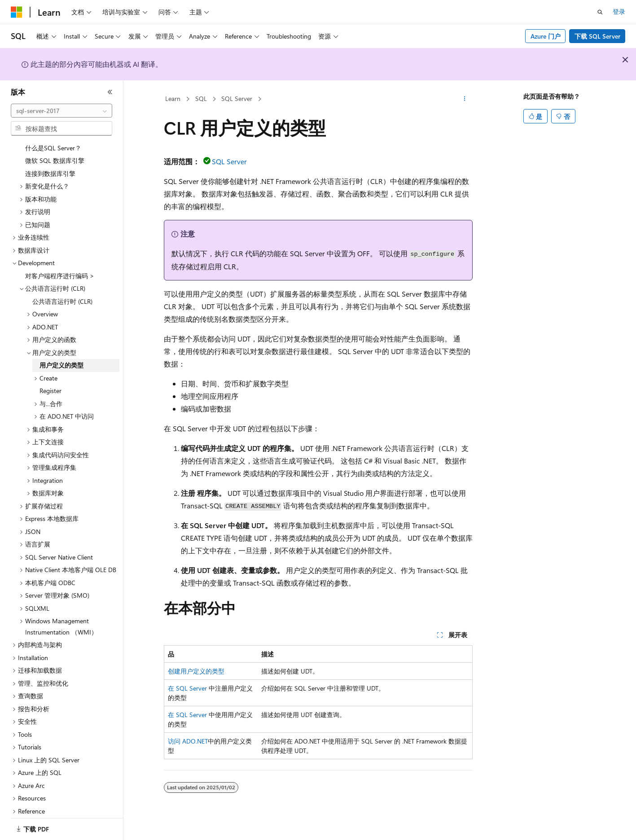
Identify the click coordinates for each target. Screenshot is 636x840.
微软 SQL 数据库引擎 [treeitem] (55, 149)
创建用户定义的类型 (196, 671)
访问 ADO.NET (188, 741)
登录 (619, 11)
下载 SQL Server (597, 36)
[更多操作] (464, 99)
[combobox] (61, 111)
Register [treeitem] (50, 379)
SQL (201, 98)
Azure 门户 (546, 36)
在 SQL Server (187, 688)
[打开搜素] (600, 12)
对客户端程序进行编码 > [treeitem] (60, 265)
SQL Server (237, 98)
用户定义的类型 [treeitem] (61, 354)
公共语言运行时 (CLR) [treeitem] (62, 290)
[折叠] (110, 92)
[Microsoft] (17, 12)
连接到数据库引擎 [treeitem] (50, 162)
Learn (173, 98)
